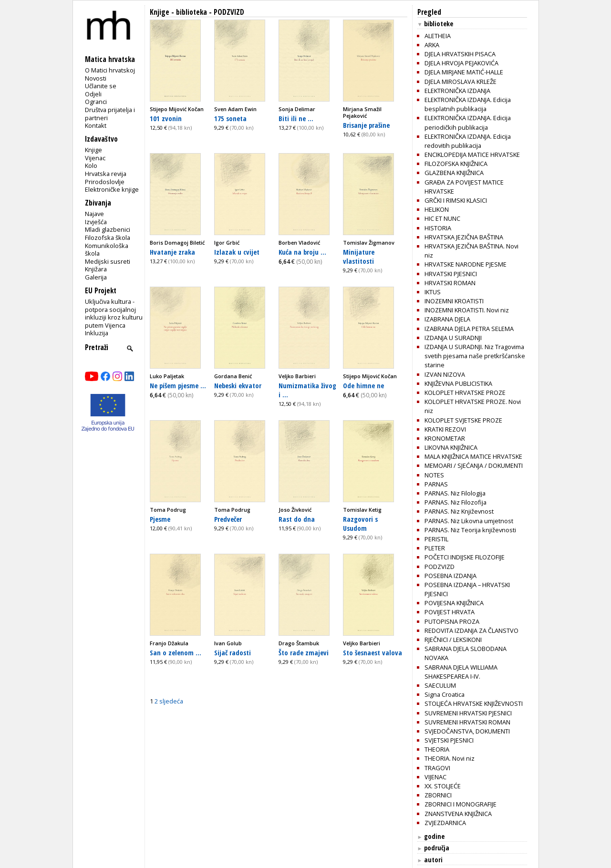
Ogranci (96, 102)
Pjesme (160, 519)
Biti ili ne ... (296, 118)
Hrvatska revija (106, 174)
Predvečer (228, 519)
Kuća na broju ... (302, 252)
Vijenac (95, 158)
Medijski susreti (108, 261)
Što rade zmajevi (304, 652)
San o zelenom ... (176, 652)
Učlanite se (101, 86)
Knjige (93, 150)
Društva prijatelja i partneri (110, 114)
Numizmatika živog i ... (307, 390)
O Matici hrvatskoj (110, 70)
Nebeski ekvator (238, 385)
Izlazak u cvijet (237, 252)
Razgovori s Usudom (360, 523)
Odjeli (93, 94)
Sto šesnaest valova (373, 652)
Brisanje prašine (366, 125)
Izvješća (96, 222)
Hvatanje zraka (172, 252)
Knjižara (96, 269)
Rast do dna (297, 519)
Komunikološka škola (107, 250)
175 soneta (230, 118)
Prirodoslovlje (105, 182)
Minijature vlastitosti (359, 256)
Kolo (91, 165)
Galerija (96, 277)
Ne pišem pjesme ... (178, 385)
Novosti (96, 78)
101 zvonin (166, 118)
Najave (94, 214)
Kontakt (96, 125)
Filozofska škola (108, 238)
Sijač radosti (233, 652)
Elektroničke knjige (112, 189)
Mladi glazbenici (108, 229)
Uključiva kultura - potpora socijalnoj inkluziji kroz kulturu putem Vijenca (114, 313)
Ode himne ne (363, 385)
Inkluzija (97, 333)
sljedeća (171, 701)
